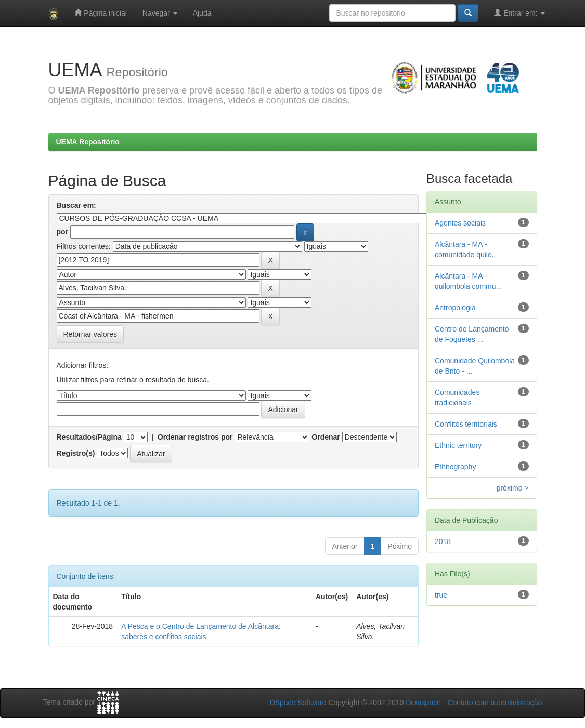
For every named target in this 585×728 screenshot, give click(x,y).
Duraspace (423, 703)
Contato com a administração (495, 703)
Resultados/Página (89, 437)
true (441, 595)
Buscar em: (76, 205)
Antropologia (455, 308)
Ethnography (455, 467)
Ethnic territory (458, 445)
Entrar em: (519, 13)
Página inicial (100, 13)
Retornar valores (90, 334)
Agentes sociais (460, 223)
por (63, 232)
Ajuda (202, 13)
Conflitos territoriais (466, 424)
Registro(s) (76, 453)
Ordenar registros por (195, 437)
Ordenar (326, 437)
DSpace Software (298, 703)
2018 (443, 541)
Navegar (160, 13)
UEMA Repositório (88, 142)
